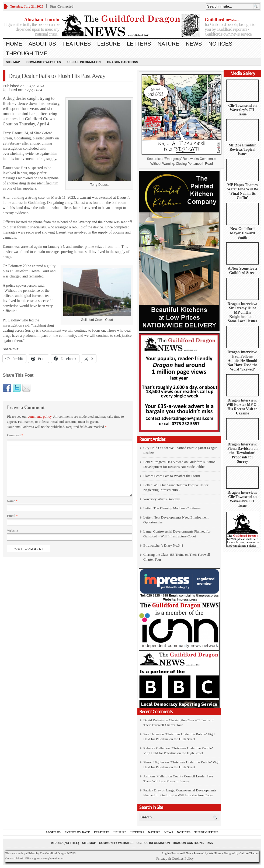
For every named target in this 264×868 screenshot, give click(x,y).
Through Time (27, 53)
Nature (169, 44)
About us (42, 44)
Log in (166, 853)
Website (13, 531)
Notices (220, 44)
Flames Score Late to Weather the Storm (172, 476)
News (194, 44)
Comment (15, 435)
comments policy (40, 416)
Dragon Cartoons (123, 62)
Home (14, 44)
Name (12, 501)
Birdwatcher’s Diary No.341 (163, 545)
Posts (174, 853)
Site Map (13, 62)
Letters (139, 44)
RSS (210, 843)
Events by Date (77, 832)
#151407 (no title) (65, 843)
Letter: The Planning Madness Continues (172, 508)
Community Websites (44, 62)
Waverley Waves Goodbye (162, 499)
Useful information (84, 62)
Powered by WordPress (208, 853)
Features (77, 44)
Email (12, 516)
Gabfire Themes (249, 853)
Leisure (109, 44)
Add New (186, 853)
